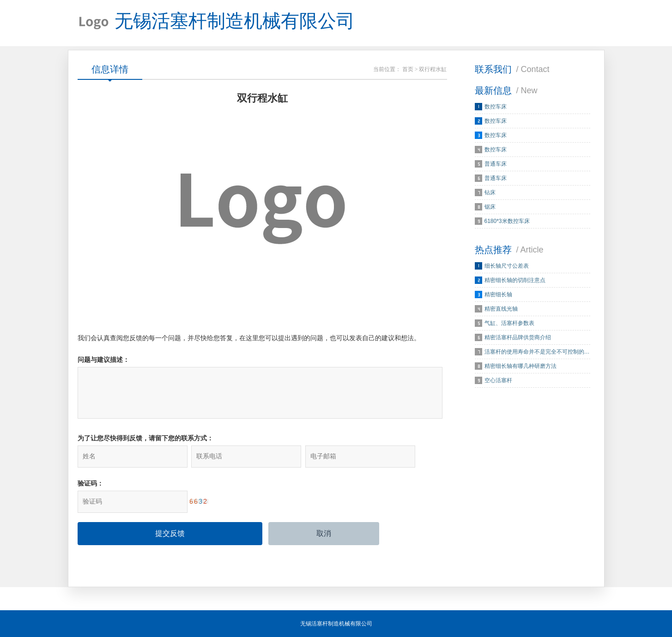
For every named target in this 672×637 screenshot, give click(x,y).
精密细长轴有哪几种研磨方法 (521, 366)
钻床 (490, 192)
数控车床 (496, 107)
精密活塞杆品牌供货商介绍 (518, 337)
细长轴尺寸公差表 (507, 266)
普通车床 (496, 164)
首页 (408, 69)
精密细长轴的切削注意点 (515, 280)
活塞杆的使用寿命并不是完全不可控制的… (537, 352)
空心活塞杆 (498, 380)
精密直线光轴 (501, 309)
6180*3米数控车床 (507, 221)
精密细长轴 (498, 294)
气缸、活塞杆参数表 (509, 323)
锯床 (490, 207)
